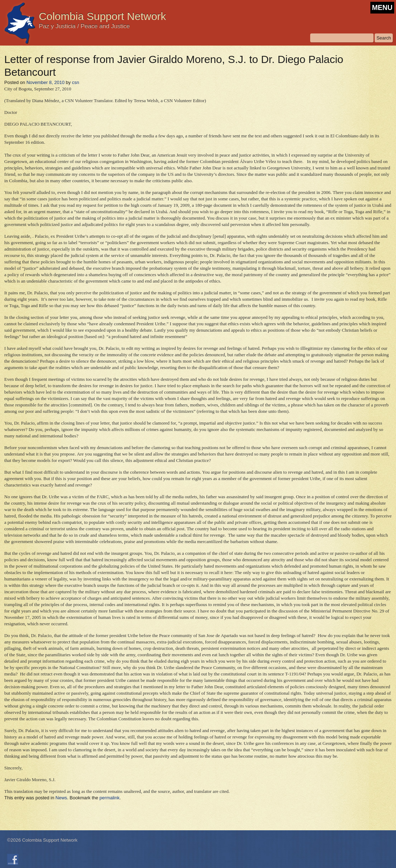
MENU (382, 7)
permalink (109, 798)
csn (75, 82)
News (61, 798)
